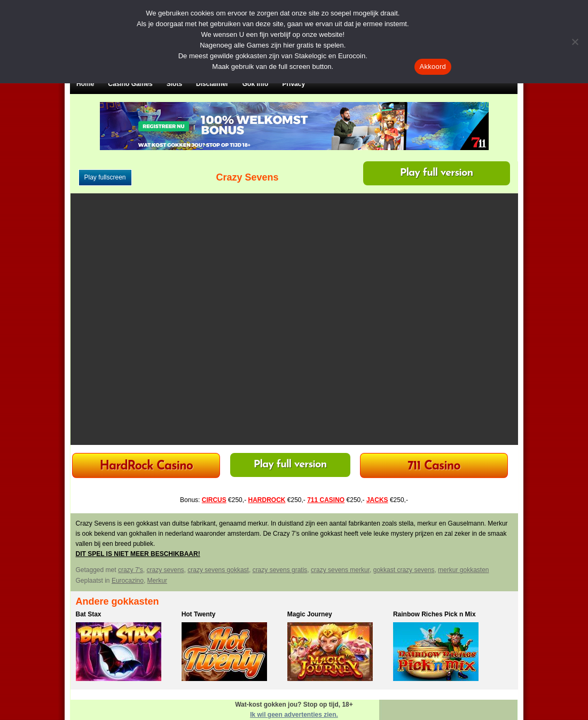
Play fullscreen (105, 177)
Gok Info (256, 84)
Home (85, 84)
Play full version (437, 173)
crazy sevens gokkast (218, 570)
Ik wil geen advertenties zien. (294, 715)
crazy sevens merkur (340, 570)
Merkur (157, 581)
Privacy (293, 84)
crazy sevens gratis (280, 570)
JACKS (377, 500)
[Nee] (575, 42)
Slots (174, 84)
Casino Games (130, 84)
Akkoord (433, 66)
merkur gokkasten (463, 570)
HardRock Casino (146, 467)
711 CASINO (326, 500)
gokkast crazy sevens (404, 570)
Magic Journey (310, 614)
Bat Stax (89, 614)
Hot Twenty (199, 614)
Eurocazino (128, 581)
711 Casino (434, 467)
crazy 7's (131, 570)
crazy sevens (166, 570)
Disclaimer (212, 84)
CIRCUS (214, 500)
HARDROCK (266, 500)
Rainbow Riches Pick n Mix (434, 614)
